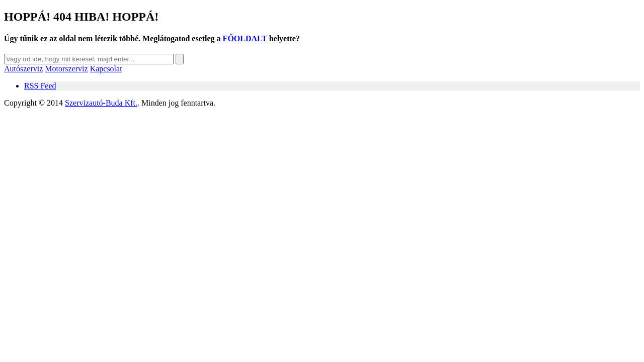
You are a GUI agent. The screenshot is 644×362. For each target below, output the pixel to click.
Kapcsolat (106, 69)
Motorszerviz (66, 69)
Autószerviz (23, 69)
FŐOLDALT (245, 38)
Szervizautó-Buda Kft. (101, 103)
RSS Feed (40, 86)
